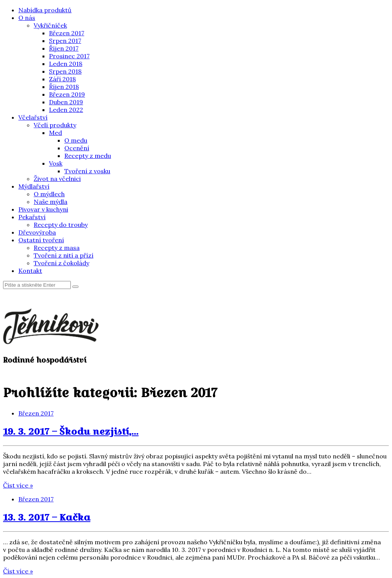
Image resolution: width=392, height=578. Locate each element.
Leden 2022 (66, 110)
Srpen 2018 (65, 71)
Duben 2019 (66, 102)
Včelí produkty (55, 125)
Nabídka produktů (45, 10)
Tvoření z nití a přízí (64, 255)
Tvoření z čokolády (61, 263)
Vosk (56, 163)
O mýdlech (49, 194)
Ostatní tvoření (41, 240)
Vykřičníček (50, 25)
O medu (76, 140)
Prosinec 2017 (69, 56)
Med (56, 133)
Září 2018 (62, 79)
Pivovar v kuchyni (43, 209)
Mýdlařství (34, 186)
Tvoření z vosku (87, 171)
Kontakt (30, 271)
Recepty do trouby (61, 225)
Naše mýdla (51, 202)
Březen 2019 (67, 94)
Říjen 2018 (64, 87)
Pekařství (32, 217)
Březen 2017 (67, 33)
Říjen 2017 (64, 48)
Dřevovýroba (37, 232)
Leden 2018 (66, 64)
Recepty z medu (88, 156)
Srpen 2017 (65, 41)
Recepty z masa (57, 248)
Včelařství (33, 117)
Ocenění (77, 148)
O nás (27, 18)
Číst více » (18, 485)
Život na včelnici (57, 179)
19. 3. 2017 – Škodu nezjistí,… (71, 431)
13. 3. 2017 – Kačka (47, 517)
